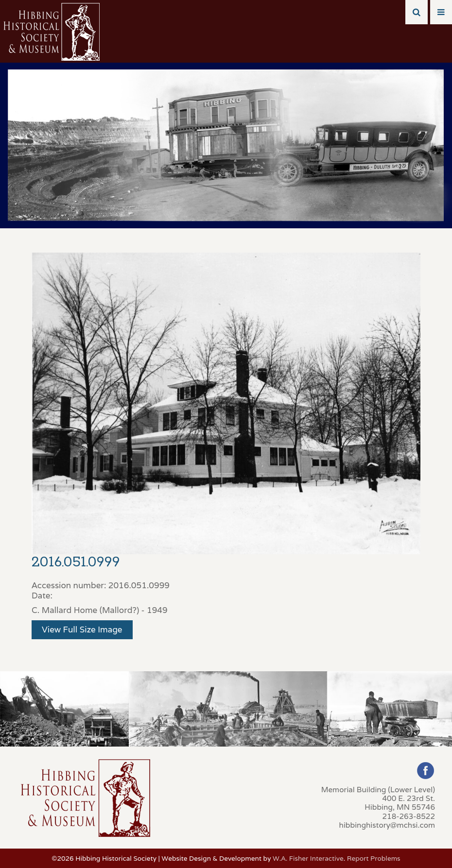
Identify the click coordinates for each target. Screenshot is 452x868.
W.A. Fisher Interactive (308, 858)
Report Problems (374, 858)
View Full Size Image (82, 630)
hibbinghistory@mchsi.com (387, 825)
